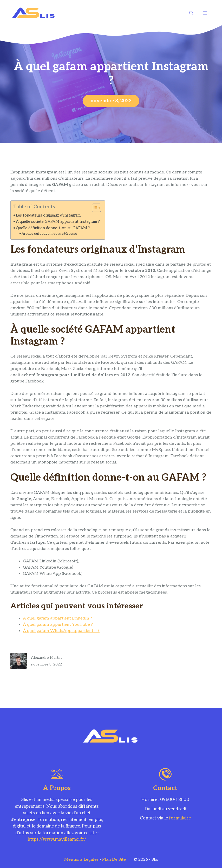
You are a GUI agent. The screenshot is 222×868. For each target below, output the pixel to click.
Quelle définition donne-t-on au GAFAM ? (53, 228)
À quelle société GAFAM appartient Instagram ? (58, 222)
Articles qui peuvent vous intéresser (49, 234)
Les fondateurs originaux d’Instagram (48, 215)
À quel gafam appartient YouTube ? (58, 625)
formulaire (180, 818)
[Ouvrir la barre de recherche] (191, 13)
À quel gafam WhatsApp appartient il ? (61, 631)
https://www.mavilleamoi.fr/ (57, 839)
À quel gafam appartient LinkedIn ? (57, 618)
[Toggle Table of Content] (94, 208)
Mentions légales (81, 860)
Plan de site (114, 860)
